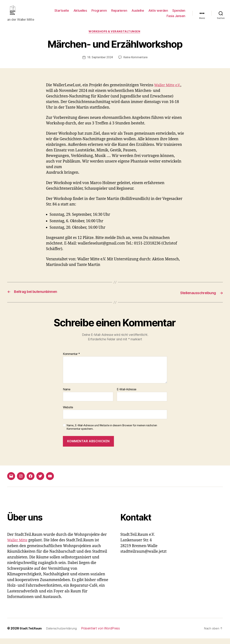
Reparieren (137, 13)
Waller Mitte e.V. (169, 91)
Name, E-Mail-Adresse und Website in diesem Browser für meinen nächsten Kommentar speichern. (112, 433)
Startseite (79, 13)
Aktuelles (98, 13)
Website (68, 413)
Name (67, 395)
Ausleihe (155, 13)
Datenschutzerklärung (65, 634)
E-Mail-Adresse (127, 395)
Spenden (156, 19)
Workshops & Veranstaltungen (115, 37)
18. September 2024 (100, 63)
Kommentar (71, 360)
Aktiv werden (176, 13)
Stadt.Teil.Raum (32, 634)
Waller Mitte (18, 546)
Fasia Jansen (176, 19)
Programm (117, 13)
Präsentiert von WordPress (105, 634)
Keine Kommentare (136, 63)
